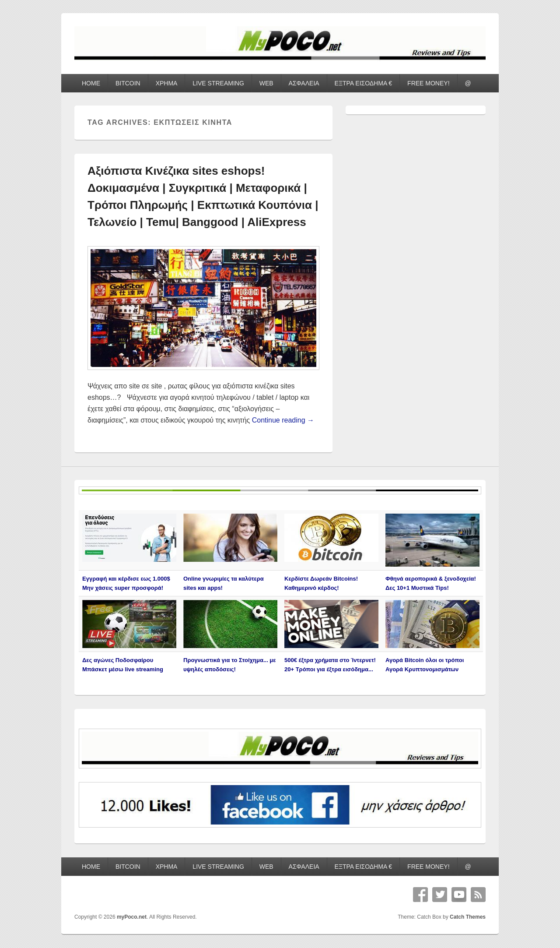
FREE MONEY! (428, 83)
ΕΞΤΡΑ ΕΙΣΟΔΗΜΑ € (364, 83)
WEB (266, 83)
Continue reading (283, 420)
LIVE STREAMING (218, 83)
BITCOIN (128, 83)
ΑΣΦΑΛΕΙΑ (304, 83)
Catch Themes (468, 917)
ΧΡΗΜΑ (167, 83)
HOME (91, 83)
